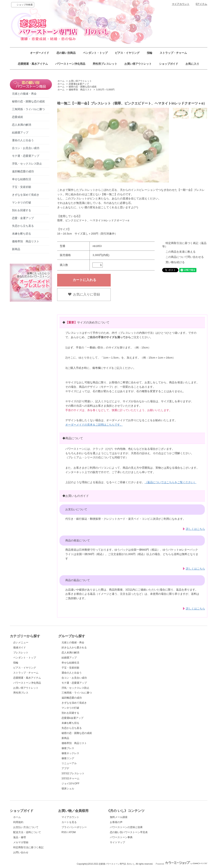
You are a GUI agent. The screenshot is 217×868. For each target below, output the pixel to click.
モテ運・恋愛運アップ (26, 156)
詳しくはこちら (195, 529)
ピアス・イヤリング (127, 53)
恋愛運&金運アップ (79, 84)
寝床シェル (68, 789)
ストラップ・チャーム (173, 53)
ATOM (72, 832)
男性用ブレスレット (105, 64)
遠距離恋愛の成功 (23, 171)
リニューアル (69, 763)
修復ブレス (68, 748)
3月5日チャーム (70, 778)
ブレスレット (21, 653)
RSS (64, 832)
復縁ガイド (20, 648)
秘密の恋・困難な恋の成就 (28, 101)
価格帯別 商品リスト (26, 241)
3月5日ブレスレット (73, 773)
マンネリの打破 (22, 202)
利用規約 (18, 822)
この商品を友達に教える (181, 252)
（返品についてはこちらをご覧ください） (170, 482)
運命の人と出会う (23, 140)
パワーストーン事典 (121, 837)
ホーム (61, 81)
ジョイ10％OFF (70, 784)
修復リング (68, 758)
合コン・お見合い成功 (26, 148)
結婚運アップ (20, 133)
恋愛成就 (17, 117)
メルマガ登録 (21, 842)
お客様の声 (116, 822)
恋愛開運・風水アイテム (33, 64)
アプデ (65, 768)
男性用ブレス (21, 693)
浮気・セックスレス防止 (27, 164)
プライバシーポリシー (74, 827)
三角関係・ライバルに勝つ (28, 109)
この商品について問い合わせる (185, 257)
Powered (181, 864)
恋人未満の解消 (22, 125)
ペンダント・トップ (95, 53)
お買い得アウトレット (138, 64)
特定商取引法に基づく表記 (28, 847)
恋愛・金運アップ (23, 218)
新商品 (16, 249)
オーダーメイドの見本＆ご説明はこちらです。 (94, 425)
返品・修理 (20, 837)
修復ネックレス (70, 753)
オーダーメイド (40, 53)
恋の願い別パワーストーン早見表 (129, 832)
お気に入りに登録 (84, 294)
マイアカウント (181, 4)
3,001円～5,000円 (105, 90)
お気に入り (192, 64)
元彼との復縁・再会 (24, 94)
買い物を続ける (175, 262)
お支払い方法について (26, 827)
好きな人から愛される (74, 648)
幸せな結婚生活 (22, 179)
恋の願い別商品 (66, 53)
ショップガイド (169, 64)
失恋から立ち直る (23, 226)
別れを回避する (22, 210)
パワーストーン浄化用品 (70, 64)
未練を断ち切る (22, 234)
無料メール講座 (119, 817)
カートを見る (69, 822)
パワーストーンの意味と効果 (126, 827)
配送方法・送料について (27, 832)
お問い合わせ (21, 852)
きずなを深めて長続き (26, 195)
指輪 (150, 53)
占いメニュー (21, 642)
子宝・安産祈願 (22, 187)
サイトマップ (117, 842)
